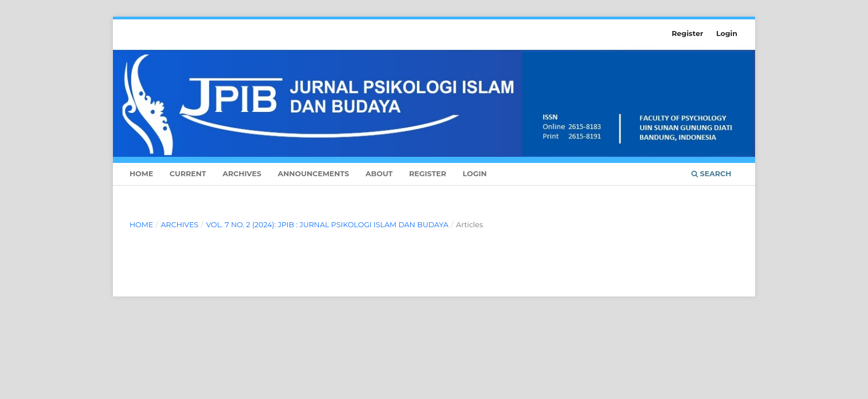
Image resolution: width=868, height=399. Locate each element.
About (379, 173)
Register (428, 173)
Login (475, 173)
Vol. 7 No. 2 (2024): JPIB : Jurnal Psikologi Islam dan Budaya (327, 224)
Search (711, 173)
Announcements (314, 173)
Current (188, 173)
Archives (242, 173)
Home (141, 173)
